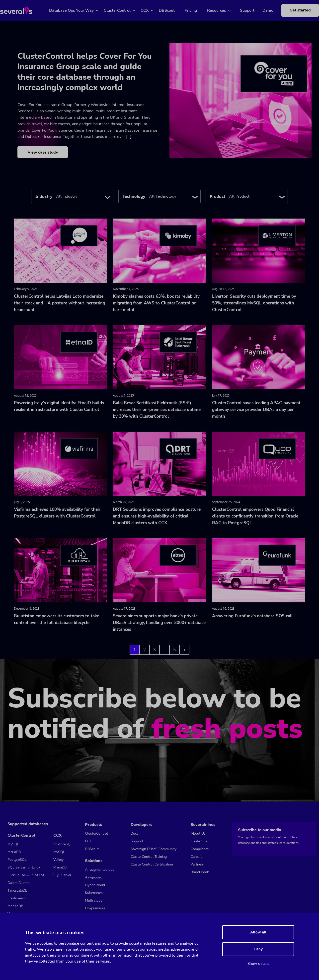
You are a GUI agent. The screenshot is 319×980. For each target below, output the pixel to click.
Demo (270, 10)
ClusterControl (123, 10)
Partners (197, 864)
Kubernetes (94, 893)
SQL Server (62, 875)
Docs (134, 834)
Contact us (199, 841)
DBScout (172, 10)
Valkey (58, 860)
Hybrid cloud (95, 885)
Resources (222, 10)
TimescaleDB (17, 891)
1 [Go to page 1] (135, 650)
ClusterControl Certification (152, 864)
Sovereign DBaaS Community (154, 849)
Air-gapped (94, 877)
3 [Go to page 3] (155, 650)
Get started (298, 13)
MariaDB (14, 852)
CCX (150, 10)
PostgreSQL (17, 860)
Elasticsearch (17, 898)
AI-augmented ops (100, 870)
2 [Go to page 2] (145, 650)
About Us (198, 834)
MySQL (13, 844)
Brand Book (200, 872)
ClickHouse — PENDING (27, 875)
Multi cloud (94, 900)
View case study (43, 153)
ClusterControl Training (149, 857)
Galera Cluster (19, 883)
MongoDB (15, 906)
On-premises (95, 908)
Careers (197, 857)
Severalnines (203, 825)
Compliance (200, 849)
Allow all (258, 932)
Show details (258, 964)
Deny (258, 949)
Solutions (94, 861)
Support (249, 10)
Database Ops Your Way (77, 10)
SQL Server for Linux (24, 867)
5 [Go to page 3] (174, 650)
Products (93, 825)
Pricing (197, 10)
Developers (141, 825)
